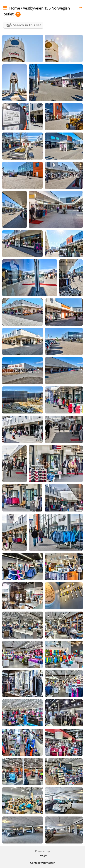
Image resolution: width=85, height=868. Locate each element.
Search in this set (27, 25)
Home (15, 8)
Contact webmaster (42, 863)
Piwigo (43, 855)
